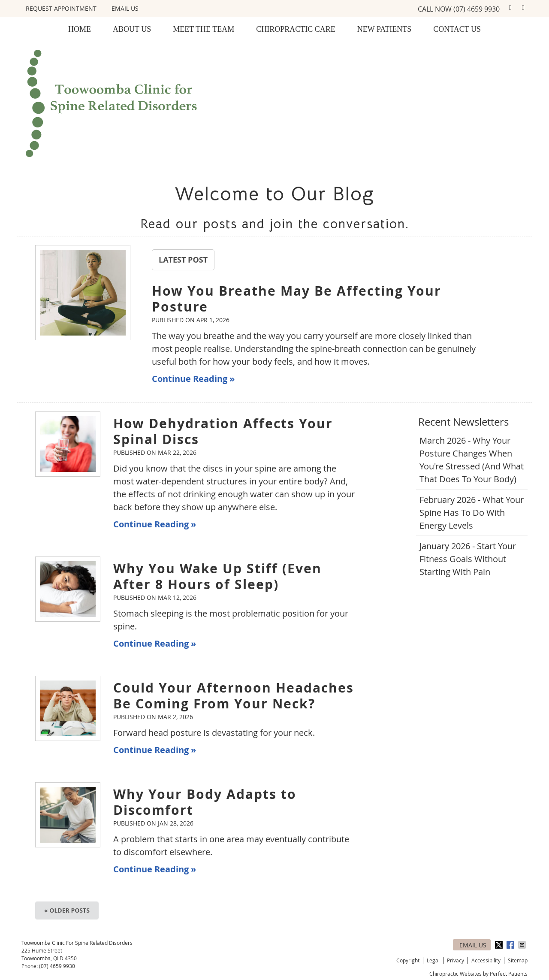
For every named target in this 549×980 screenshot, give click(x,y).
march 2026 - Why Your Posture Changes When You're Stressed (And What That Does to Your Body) (472, 460)
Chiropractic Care (296, 29)
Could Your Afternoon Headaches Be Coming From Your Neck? (234, 696)
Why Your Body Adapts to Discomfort (205, 802)
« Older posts (67, 910)
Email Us (125, 8)
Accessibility (486, 960)
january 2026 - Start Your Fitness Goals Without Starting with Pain (468, 559)
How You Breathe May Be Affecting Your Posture (297, 299)
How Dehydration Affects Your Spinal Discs (223, 431)
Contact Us (457, 29)
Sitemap (518, 960)
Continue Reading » (193, 379)
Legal (433, 960)
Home (80, 29)
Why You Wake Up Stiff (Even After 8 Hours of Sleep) (217, 576)
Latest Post (183, 260)
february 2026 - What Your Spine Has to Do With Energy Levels (472, 513)
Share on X (500, 945)
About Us (132, 29)
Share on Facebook (511, 945)
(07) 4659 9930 (477, 9)
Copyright (408, 960)
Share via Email (523, 945)
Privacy (455, 960)
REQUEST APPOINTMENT (61, 8)
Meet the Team (204, 29)
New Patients (385, 29)
